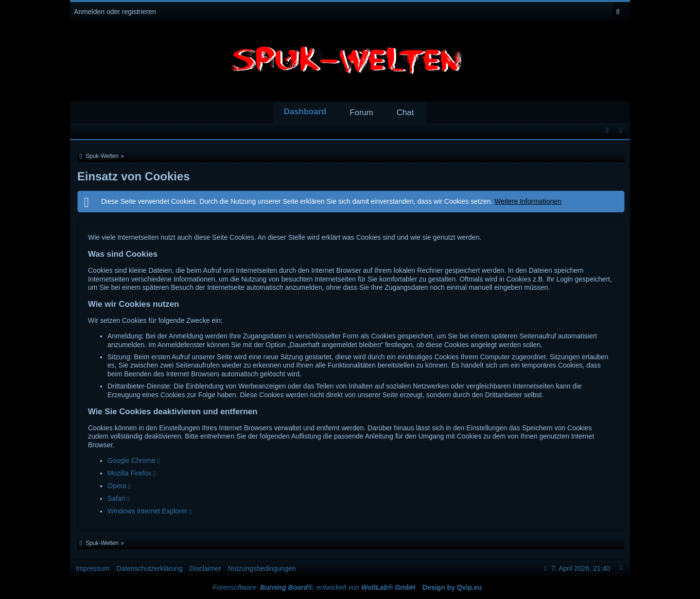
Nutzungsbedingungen (262, 568)
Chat (405, 113)
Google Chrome (131, 460)
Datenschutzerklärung (149, 568)
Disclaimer (205, 568)
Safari (116, 498)
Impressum (93, 568)
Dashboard (305, 112)
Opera (117, 486)
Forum (361, 113)
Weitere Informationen (528, 201)
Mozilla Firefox (129, 473)
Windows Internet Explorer (147, 511)
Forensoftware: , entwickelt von (314, 587)
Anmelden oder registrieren (115, 12)
